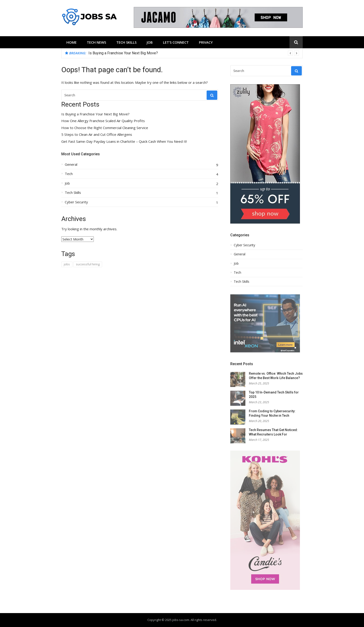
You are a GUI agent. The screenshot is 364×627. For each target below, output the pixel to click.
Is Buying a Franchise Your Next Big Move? (123, 53)
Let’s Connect (176, 42)
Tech (69, 174)
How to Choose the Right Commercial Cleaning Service (105, 128)
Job (150, 42)
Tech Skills (126, 42)
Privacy (206, 42)
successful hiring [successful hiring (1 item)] (88, 264)
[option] (194, 53)
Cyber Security (76, 202)
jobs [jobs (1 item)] (67, 264)
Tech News (96, 42)
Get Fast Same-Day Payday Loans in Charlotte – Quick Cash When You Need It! (124, 141)
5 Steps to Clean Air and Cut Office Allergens (97, 135)
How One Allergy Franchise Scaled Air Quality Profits (103, 121)
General (71, 164)
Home (71, 42)
